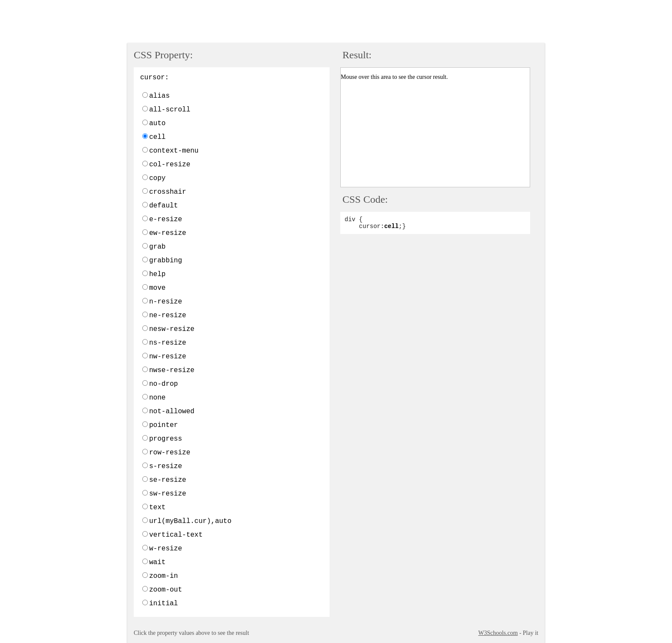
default (163, 206)
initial (163, 604)
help (157, 274)
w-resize (166, 549)
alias (159, 96)
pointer (163, 425)
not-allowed (172, 412)
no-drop (163, 384)
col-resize (170, 165)
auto (157, 123)
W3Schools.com (498, 633)
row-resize (170, 453)
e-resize (166, 219)
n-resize (166, 302)
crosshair (168, 192)
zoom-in (163, 576)
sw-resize (168, 494)
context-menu (174, 151)
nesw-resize (172, 329)
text (157, 508)
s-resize (166, 466)
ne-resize (168, 315)
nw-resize (168, 357)
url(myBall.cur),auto (190, 521)
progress (166, 439)
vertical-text (176, 535)
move (157, 288)
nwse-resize (172, 370)
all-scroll (170, 110)
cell (157, 137)
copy (157, 178)
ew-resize (168, 233)
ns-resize (168, 343)
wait (157, 562)
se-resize (168, 480)
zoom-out (166, 590)
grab (157, 247)
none (157, 398)
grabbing (166, 261)
